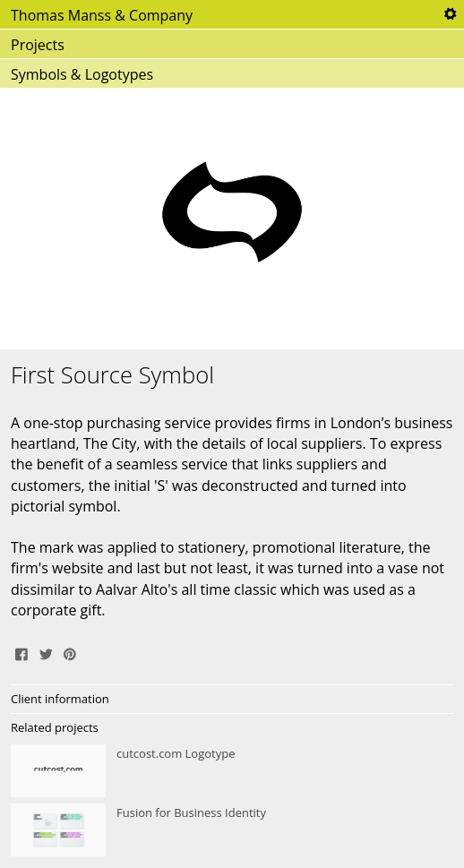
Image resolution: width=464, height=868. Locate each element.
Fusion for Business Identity (232, 830)
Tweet (46, 652)
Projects (38, 45)
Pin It (70, 652)
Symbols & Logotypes (82, 74)
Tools (450, 14)
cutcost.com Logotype (232, 771)
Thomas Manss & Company (102, 15)
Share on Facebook (21, 652)
